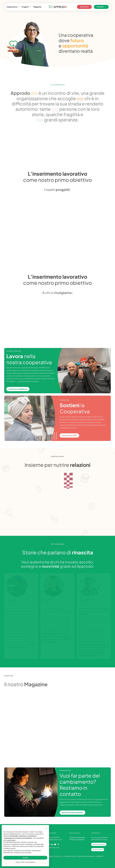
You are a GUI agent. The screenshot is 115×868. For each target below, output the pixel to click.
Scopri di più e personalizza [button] (25, 862)
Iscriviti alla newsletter (99, 844)
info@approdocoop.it (55, 840)
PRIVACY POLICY (55, 856)
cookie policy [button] (11, 840)
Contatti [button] (101, 7)
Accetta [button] (25, 858)
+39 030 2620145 (54, 837)
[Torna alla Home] (58, 7)
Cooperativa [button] (13, 7)
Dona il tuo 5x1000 (98, 850)
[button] (46, 828)
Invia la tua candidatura (18, 390)
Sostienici (84, 7)
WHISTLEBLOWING (87, 856)
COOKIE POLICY (70, 856)
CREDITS (100, 856)
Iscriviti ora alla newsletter (72, 813)
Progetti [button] (26, 7)
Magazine (37, 7)
